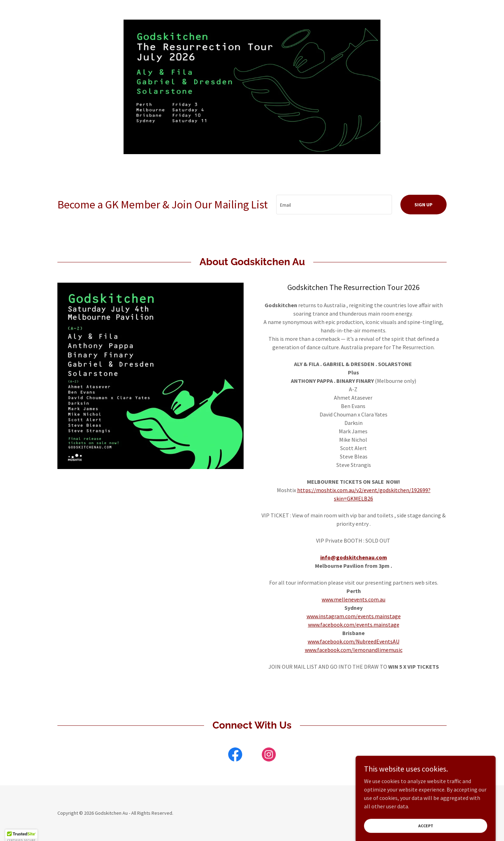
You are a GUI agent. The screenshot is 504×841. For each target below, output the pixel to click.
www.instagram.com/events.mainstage (354, 616)
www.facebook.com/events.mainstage (354, 625)
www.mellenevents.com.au (353, 599)
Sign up (423, 205)
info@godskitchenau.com (354, 557)
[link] (235, 756)
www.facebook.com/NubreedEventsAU (353, 641)
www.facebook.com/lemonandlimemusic (354, 650)
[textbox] (334, 205)
